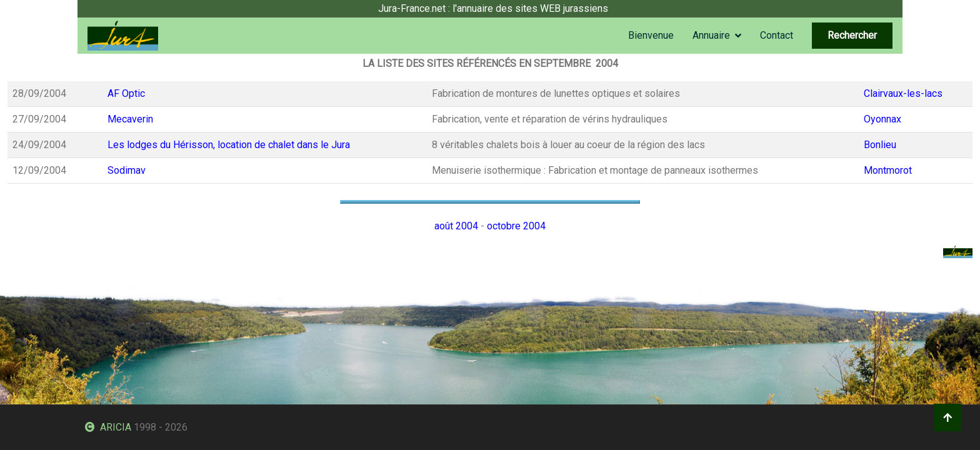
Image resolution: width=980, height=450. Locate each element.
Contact (777, 35)
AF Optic (126, 93)
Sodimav (127, 170)
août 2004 (456, 226)
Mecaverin (130, 119)
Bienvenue (651, 35)
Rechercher (852, 35)
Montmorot (888, 170)
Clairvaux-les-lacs (903, 93)
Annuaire (711, 35)
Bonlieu (880, 145)
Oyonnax (882, 119)
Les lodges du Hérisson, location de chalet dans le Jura (229, 145)
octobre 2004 (516, 226)
